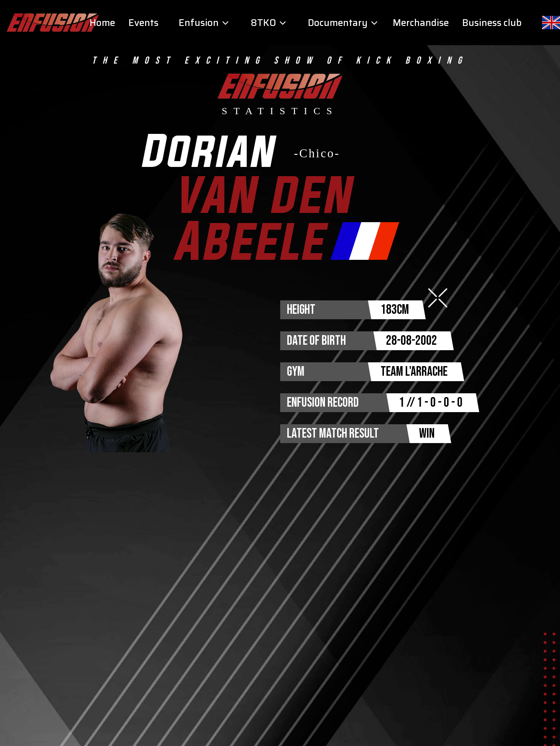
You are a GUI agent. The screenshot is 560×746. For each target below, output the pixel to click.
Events (143, 23)
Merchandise (421, 23)
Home (102, 23)
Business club (492, 23)
